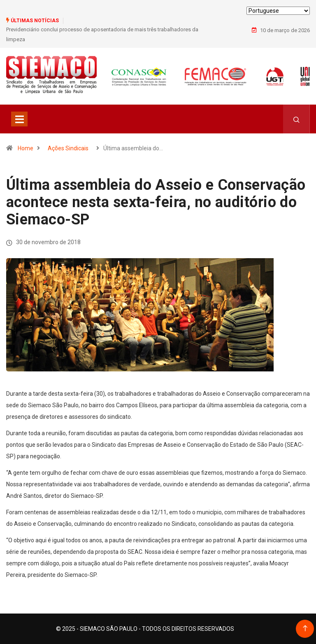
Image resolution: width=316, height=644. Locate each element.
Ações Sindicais (68, 148)
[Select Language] (278, 11)
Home (26, 148)
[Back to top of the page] (305, 629)
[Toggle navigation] (19, 119)
